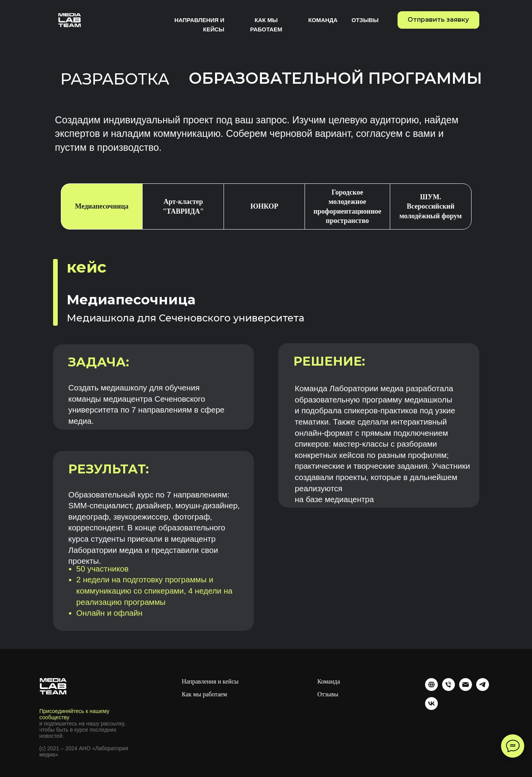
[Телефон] (448, 685)
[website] (431, 685)
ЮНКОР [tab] (264, 206)
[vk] (431, 704)
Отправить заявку (438, 20)
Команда (323, 20)
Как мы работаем (204, 694)
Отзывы (365, 20)
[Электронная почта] (466, 685)
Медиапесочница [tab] (102, 206)
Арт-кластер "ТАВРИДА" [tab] (183, 206)
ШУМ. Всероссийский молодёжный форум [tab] (431, 206)
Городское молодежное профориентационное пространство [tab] (347, 206)
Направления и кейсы (210, 681)
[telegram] (483, 685)
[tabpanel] (266, 445)
